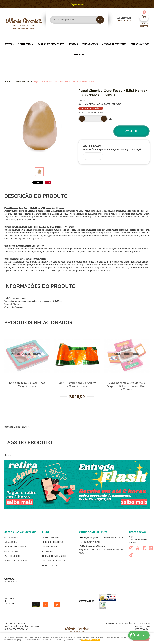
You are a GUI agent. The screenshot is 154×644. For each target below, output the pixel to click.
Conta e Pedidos (121, 20)
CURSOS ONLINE (140, 44)
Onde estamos (12, 551)
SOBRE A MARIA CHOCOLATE (20, 532)
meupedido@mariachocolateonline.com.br (103, 537)
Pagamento (48, 551)
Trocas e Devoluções (54, 556)
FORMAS (73, 44)
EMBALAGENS (90, 44)
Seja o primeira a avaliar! (91, 112)
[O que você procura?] (100, 20)
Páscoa (9, 455)
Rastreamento (50, 537)
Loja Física (11, 542)
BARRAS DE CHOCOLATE (51, 44)
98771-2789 (93, 542)
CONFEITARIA (26, 44)
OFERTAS (79, 54)
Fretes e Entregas (52, 542)
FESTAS (9, 44)
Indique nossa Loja (15, 547)
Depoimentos (77, 4)
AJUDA (45, 532)
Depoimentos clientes (17, 561)
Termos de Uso (50, 565)
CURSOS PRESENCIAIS (114, 44)
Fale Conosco (12, 556)
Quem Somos (11, 537)
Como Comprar (50, 547)
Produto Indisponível (27, 356)
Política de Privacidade (55, 561)
